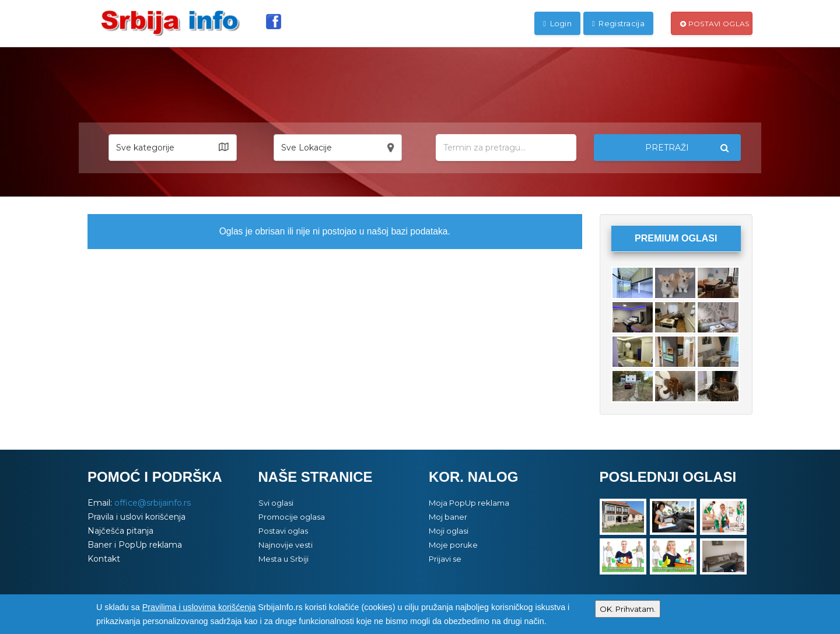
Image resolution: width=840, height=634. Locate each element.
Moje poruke (453, 545)
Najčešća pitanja (120, 531)
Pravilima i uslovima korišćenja (199, 607)
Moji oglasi (449, 531)
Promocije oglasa (292, 517)
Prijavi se (445, 559)
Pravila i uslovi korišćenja (136, 517)
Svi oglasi (276, 503)
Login (557, 23)
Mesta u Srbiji (283, 559)
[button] (173, 148)
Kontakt (104, 559)
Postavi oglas (715, 24)
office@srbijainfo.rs (153, 503)
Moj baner (448, 517)
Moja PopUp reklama (469, 503)
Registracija (618, 23)
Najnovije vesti (286, 545)
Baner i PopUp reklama (135, 545)
